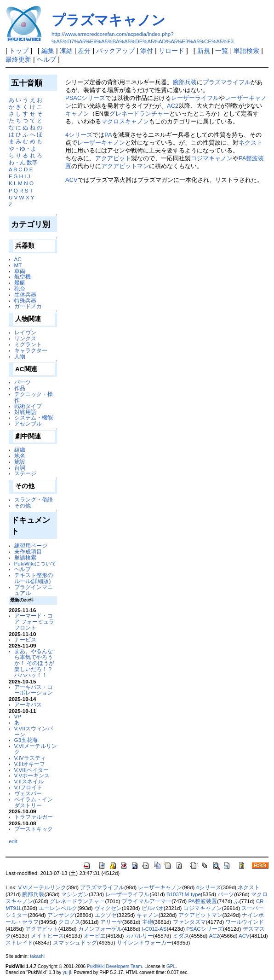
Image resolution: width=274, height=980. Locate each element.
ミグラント (28, 344)
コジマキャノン (212, 158)
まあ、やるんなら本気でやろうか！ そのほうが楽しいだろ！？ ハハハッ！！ (34, 663)
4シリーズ (79, 135)
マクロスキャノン (125, 121)
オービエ (95, 936)
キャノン (77, 114)
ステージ (25, 473)
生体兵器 (25, 295)
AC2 (173, 106)
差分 (84, 51)
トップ (19, 51)
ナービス (25, 639)
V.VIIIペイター (31, 770)
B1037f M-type (184, 894)
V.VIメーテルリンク (36, 749)
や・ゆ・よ (23, 149)
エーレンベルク (58, 908)
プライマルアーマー (147, 901)
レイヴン (25, 332)
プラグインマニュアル (34, 590)
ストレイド (19, 943)
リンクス (25, 338)
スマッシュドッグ (75, 943)
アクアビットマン (125, 166)
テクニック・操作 (34, 397)
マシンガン (75, 894)
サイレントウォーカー (144, 943)
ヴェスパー (28, 793)
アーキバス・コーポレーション (34, 690)
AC (18, 259)
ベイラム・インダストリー (34, 802)
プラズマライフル (227, 82)
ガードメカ (28, 306)
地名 (20, 456)
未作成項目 (28, 551)
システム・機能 (34, 417)
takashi (37, 956)
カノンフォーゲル (100, 929)
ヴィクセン (108, 908)
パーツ (23, 382)
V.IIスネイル (29, 781)
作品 (20, 388)
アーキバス (28, 704)
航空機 (23, 277)
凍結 (66, 51)
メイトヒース (47, 936)
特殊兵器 (25, 300)
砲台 (20, 289)
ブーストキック (34, 829)
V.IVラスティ (30, 758)
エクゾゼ (106, 915)
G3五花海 (26, 740)
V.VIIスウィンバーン (34, 731)
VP (18, 716)
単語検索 (246, 51)
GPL (171, 966)
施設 (20, 462)
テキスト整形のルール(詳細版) (34, 578)
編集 (48, 51)
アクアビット (113, 158)
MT (18, 265)
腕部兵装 (185, 82)
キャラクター (31, 350)
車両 (20, 271)
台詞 (20, 468)
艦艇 (20, 283)
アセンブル (28, 423)
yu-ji (67, 972)
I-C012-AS (154, 929)
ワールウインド (245, 922)
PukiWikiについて (36, 563)
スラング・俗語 (34, 499)
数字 (32, 162)
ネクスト (251, 143)
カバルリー (139, 936)
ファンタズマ (189, 922)
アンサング (61, 915)
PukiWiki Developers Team (114, 966)
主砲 (148, 922)
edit (13, 841)
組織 (20, 450)
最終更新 (18, 59)
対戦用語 (25, 412)
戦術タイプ (28, 406)
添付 (147, 51)
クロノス (69, 922)
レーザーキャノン (101, 143)
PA (108, 135)
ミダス (181, 936)
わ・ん (17, 162)
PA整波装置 (203, 901)
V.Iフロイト (28, 787)
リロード (171, 51)
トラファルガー (34, 817)
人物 (20, 356)
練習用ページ (31, 545)
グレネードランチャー (139, 114)
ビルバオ (153, 908)
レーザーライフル (195, 98)
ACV (71, 180)
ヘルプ (46, 59)
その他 (23, 505)
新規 (204, 51)
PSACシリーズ (85, 98)
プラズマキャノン (108, 20)
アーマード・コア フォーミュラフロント (34, 621)
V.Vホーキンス (32, 775)
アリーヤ (111, 922)
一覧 (222, 51)
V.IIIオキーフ (30, 764)
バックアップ (115, 51)
